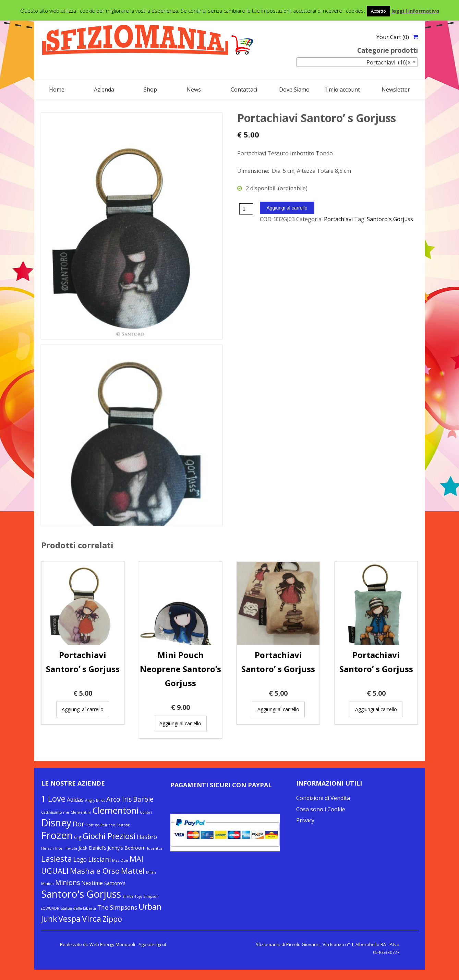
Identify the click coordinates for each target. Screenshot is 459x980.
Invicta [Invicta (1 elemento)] (71, 848)
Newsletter (396, 89)
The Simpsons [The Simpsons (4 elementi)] (117, 907)
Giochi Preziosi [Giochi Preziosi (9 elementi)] (109, 836)
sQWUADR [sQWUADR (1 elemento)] (50, 908)
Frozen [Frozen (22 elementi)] (57, 835)
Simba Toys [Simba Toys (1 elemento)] (132, 896)
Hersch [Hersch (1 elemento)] (47, 848)
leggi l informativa (415, 11)
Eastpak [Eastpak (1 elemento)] (123, 825)
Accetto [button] (378, 11)
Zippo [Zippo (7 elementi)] (112, 919)
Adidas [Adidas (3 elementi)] (75, 800)
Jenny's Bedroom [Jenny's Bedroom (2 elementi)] (127, 848)
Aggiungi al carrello (287, 208)
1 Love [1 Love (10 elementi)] (53, 799)
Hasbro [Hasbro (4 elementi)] (147, 837)
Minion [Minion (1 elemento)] (47, 884)
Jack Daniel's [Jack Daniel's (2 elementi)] (92, 848)
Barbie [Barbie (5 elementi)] (143, 799)
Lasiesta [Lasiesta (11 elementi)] (57, 858)
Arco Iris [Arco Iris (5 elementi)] (119, 799)
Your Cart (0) (393, 37)
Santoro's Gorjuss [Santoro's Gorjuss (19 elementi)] (81, 894)
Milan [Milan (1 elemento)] (151, 872)
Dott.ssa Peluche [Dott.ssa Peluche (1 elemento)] (100, 825)
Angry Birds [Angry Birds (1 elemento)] (95, 800)
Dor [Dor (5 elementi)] (78, 824)
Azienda (104, 89)
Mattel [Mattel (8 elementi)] (133, 871)
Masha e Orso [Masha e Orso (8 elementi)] (95, 871)
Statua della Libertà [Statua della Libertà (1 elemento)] (78, 908)
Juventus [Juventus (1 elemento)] (155, 848)
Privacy (305, 820)
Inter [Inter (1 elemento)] (60, 848)
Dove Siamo (294, 89)
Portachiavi (338, 219)
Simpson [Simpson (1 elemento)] (151, 896)
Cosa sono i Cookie (321, 809)
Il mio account (342, 89)
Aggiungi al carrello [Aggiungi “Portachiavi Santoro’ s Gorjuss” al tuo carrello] (83, 709)
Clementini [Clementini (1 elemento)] (81, 812)
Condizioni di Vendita (323, 798)
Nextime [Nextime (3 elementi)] (92, 883)
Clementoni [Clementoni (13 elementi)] (115, 810)
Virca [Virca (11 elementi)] (92, 918)
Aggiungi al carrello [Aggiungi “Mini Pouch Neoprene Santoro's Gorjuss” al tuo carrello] (180, 723)
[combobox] (357, 62)
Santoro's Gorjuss (390, 219)
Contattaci (244, 89)
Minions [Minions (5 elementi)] (68, 883)
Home (57, 89)
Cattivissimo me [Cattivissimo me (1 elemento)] (55, 812)
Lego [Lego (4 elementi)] (80, 859)
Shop (150, 89)
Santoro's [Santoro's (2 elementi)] (115, 883)
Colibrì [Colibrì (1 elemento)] (146, 812)
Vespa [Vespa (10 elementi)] (69, 919)
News (194, 89)
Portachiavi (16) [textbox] (389, 62)
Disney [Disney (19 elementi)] (56, 823)
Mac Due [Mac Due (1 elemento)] (120, 860)
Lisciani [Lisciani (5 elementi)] (99, 859)
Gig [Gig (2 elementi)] (78, 837)
